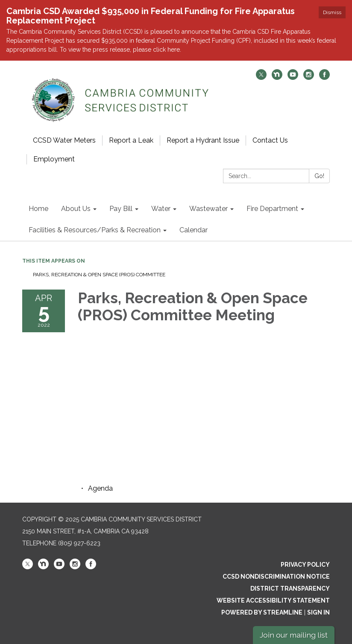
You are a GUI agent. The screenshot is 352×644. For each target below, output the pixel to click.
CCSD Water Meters (64, 140)
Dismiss (332, 12)
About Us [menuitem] (76, 209)
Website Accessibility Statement (273, 600)
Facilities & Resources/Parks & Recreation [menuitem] (95, 230)
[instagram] (309, 78)
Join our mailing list (294, 635)
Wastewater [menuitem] (208, 209)
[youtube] (293, 78)
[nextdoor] (277, 78)
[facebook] (324, 78)
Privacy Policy (305, 565)
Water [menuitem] (161, 209)
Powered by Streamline (262, 612)
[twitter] (261, 78)
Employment (54, 159)
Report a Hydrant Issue (203, 140)
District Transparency (290, 588)
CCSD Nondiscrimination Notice (276, 577)
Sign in (318, 612)
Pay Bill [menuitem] (121, 209)
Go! (319, 176)
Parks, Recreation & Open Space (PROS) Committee (99, 275)
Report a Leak (131, 140)
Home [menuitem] (38, 209)
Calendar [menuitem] (194, 230)
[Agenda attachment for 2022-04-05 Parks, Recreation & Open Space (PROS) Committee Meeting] (100, 488)
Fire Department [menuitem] (272, 209)
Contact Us (270, 140)
